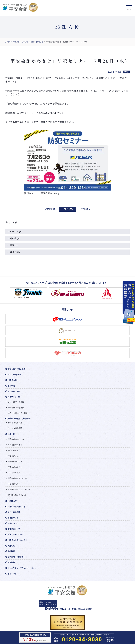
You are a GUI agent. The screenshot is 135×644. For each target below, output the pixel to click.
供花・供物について (15, 539)
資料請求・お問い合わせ (17, 562)
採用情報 (10, 567)
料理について (12, 528)
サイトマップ (12, 579)
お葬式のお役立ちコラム (17, 545)
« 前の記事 (49, 209)
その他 (15, 239)
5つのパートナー (14, 375)
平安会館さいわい (15, 458)
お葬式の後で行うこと (16, 510)
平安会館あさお (14, 487)
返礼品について (13, 533)
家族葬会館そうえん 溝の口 (19, 493)
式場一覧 (10, 436)
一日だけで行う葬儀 (16, 409)
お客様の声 (11, 505)
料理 (14, 246)
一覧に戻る (68, 209)
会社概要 (10, 556)
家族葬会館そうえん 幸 (17, 499)
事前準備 (10, 387)
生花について (12, 522)
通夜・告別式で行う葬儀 (18, 415)
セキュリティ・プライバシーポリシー (23, 573)
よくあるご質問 (13, 393)
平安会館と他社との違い (17, 370)
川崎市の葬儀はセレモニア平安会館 (20, 42)
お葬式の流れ (12, 381)
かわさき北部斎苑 (15, 424)
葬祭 (15, 253)
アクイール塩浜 (14, 476)
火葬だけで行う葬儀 (16, 403)
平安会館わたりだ (15, 464)
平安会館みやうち (15, 470)
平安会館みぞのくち (16, 441)
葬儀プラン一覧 (13, 398)
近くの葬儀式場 (13, 516)
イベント (16, 232)
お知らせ (40, 42)
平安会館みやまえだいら (18, 481)
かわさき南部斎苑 (15, 430)
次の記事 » (86, 209)
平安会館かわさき (15, 447)
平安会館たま (13, 453)
